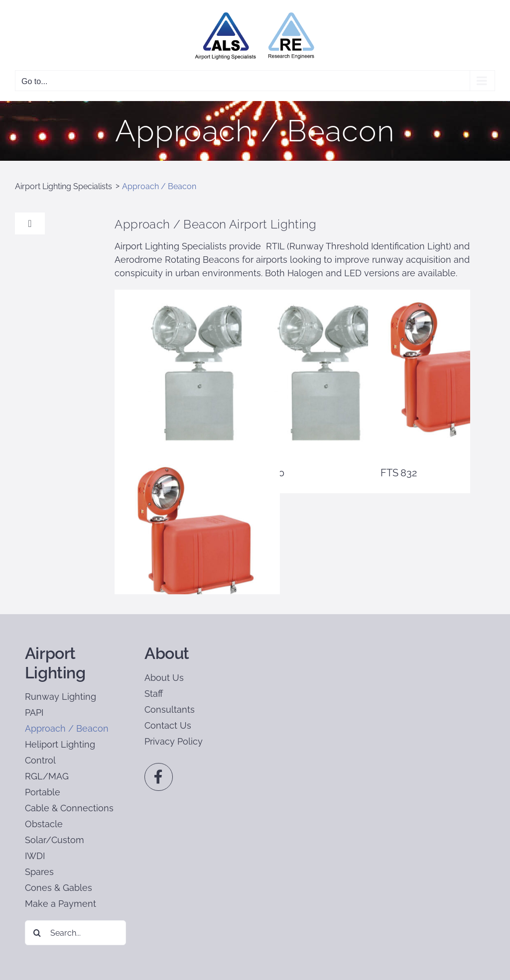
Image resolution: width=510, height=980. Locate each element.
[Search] (37, 933)
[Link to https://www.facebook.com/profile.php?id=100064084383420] (158, 777)
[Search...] (75, 933)
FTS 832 (398, 473)
